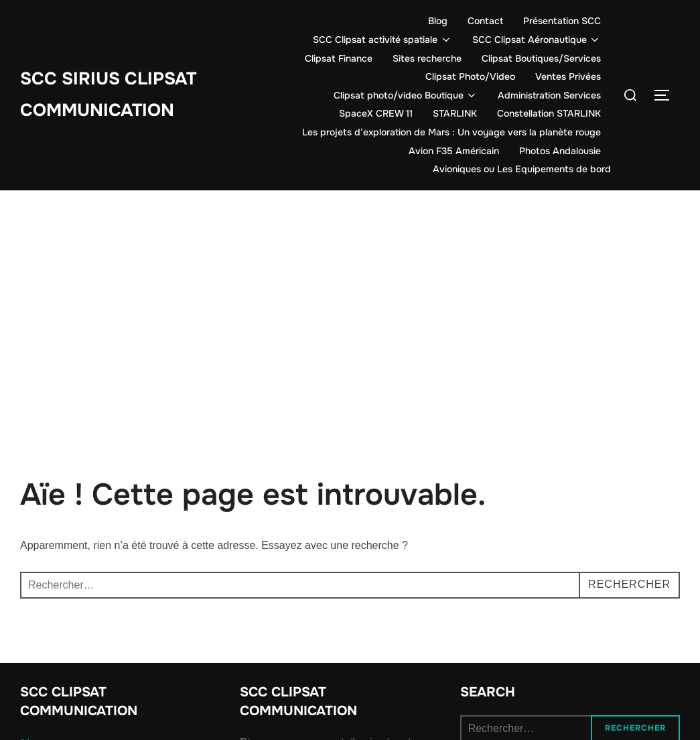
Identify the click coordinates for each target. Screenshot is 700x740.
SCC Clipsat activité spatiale (382, 40)
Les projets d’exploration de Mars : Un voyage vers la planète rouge (451, 132)
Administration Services (549, 95)
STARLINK (455, 113)
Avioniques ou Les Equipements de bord (522, 169)
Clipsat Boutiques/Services (541, 58)
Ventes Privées (568, 76)
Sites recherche (427, 58)
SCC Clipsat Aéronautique (537, 40)
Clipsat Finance (339, 58)
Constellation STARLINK (549, 113)
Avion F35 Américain (454, 151)
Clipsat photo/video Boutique (406, 95)
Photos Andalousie (560, 151)
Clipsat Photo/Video (470, 76)
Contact (485, 21)
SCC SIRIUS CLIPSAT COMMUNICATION (108, 95)
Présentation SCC (562, 21)
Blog (438, 21)
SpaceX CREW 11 (376, 113)
